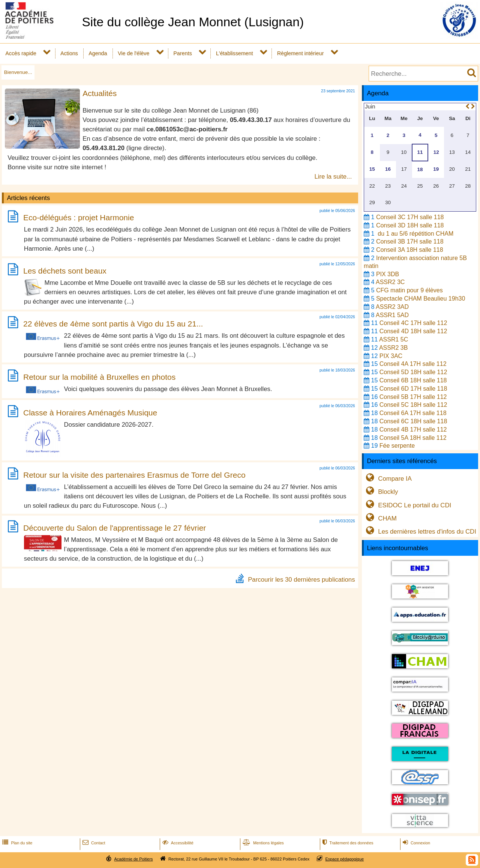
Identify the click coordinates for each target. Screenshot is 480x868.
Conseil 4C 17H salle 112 (413, 323)
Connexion (416, 843)
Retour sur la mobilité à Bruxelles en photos (99, 377)
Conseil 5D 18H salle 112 (413, 372)
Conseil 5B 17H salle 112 (413, 397)
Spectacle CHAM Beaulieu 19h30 (421, 299)
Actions (69, 53)
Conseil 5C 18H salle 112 (413, 405)
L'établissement (235, 53)
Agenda (98, 53)
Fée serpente (397, 446)
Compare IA (388, 479)
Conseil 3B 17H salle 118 (410, 241)
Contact (93, 843)
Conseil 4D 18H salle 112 (413, 331)
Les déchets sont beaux (65, 271)
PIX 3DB (388, 274)
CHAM (380, 518)
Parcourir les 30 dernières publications (301, 580)
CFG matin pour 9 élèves (409, 290)
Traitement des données (347, 843)
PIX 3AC (391, 356)
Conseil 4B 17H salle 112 (413, 429)
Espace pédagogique (345, 859)
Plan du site (16, 843)
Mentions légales (262, 843)
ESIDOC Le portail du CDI (407, 505)
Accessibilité (177, 843)
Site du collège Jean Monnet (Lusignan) (193, 22)
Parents (182, 53)
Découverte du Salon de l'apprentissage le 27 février (115, 528)
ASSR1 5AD (392, 315)
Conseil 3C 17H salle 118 (410, 217)
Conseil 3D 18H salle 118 (410, 225)
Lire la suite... (333, 176)
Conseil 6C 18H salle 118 (413, 421)
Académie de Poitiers (133, 859)
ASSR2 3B (393, 348)
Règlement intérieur (301, 53)
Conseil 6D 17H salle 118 (413, 389)
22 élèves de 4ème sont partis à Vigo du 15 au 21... (113, 324)
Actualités (100, 93)
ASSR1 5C (394, 339)
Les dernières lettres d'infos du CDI (420, 532)
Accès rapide (21, 53)
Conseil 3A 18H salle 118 (410, 250)
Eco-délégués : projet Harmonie (79, 218)
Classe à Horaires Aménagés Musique (90, 413)
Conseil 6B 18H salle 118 (413, 380)
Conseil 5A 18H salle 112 (413, 438)
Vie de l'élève (133, 53)
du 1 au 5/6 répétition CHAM (415, 234)
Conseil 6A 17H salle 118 (413, 413)
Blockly (381, 492)
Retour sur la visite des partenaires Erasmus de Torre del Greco (134, 475)
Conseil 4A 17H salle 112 (413, 364)
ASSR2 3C (390, 282)
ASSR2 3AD (392, 307)
